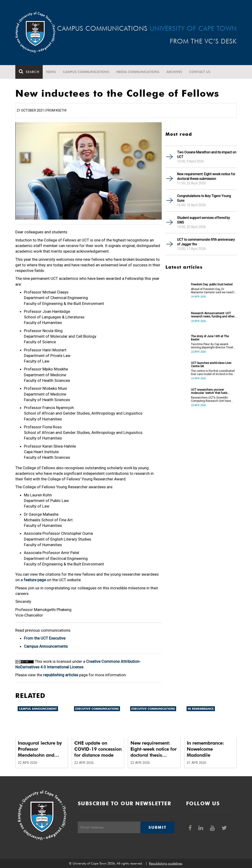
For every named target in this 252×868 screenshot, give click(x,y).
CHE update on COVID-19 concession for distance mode (98, 749)
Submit (157, 827)
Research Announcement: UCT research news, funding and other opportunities (213, 315)
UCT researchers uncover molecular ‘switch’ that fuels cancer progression (209, 391)
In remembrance (201, 709)
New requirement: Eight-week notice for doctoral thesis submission (206, 176)
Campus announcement (38, 709)
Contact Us (200, 72)
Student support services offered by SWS (204, 220)
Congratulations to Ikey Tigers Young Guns (204, 198)
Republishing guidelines (166, 863)
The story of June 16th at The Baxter (210, 338)
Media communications (138, 72)
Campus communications (86, 72)
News (51, 72)
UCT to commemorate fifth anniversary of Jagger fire (206, 242)
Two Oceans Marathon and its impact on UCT (207, 155)
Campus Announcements (46, 646)
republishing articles (61, 675)
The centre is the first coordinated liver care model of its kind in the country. (213, 373)
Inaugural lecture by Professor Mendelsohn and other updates (40, 749)
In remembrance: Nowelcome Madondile (205, 749)
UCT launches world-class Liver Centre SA (211, 365)
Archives (174, 72)
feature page (35, 580)
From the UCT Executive (45, 638)
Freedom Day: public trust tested (212, 284)
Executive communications (97, 709)
